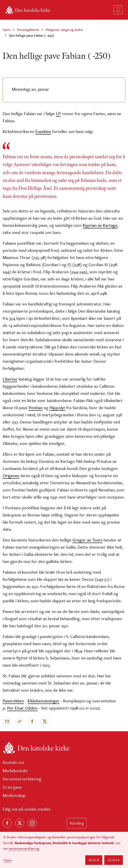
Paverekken (13, 701)
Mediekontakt (15, 770)
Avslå (94, 860)
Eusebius (43, 131)
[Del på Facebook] (32, 721)
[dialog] (64, 850)
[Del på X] (45, 721)
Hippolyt (57, 408)
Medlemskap (14, 795)
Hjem (7, 29)
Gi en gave (12, 787)
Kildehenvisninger (44, 701)
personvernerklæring (24, 848)
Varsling (77, 823)
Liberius (10, 379)
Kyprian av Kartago (100, 225)
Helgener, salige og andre (64, 29)
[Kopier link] (20, 721)
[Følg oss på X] (20, 823)
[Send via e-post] (7, 721)
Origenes (11, 475)
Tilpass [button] (7, 860)
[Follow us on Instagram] (32, 823)
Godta (114, 860)
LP (58, 113)
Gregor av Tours (87, 540)
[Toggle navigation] (118, 10)
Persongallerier (28, 29)
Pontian (36, 408)
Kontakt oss (13, 762)
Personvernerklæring (22, 779)
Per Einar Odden (22, 708)
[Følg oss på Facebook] (7, 823)
